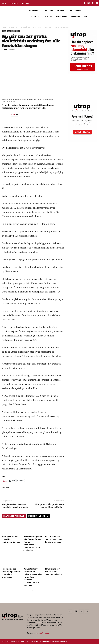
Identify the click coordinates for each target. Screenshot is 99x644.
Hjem (4, 27)
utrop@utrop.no (44, 633)
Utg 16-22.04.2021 (14, 31)
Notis (18, 27)
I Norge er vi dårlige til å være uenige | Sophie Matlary (50, 506)
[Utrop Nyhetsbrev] (82, 142)
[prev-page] (33, 590)
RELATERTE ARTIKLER (14, 516)
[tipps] (82, 73)
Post (5, 481)
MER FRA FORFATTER (39, 516)
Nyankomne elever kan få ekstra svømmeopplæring (54, 572)
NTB (6, 50)
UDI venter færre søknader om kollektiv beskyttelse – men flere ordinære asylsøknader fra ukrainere (33, 577)
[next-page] (37, 590)
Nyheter (11, 27)
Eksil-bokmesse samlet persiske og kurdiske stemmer (54, 539)
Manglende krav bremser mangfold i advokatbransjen (15, 506)
